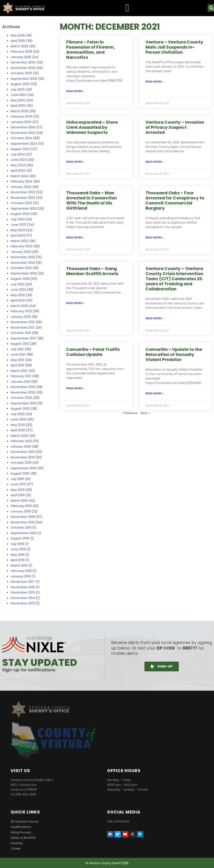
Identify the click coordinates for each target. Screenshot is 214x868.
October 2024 (21, 138)
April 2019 (18, 495)
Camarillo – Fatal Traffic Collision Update (93, 352)
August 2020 (20, 408)
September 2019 (23, 468)
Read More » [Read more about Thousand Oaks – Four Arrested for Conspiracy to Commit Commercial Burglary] (155, 237)
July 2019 (17, 479)
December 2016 (23, 587)
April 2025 (18, 106)
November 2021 (22, 327)
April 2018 (18, 560)
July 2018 (17, 544)
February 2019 (21, 506)
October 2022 (21, 268)
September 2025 (24, 79)
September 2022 (24, 273)
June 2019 (18, 484)
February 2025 (22, 116)
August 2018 (20, 538)
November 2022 (23, 262)
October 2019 (21, 463)
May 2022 (18, 295)
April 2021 (17, 365)
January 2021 (20, 381)
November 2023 (23, 198)
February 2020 (21, 441)
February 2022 (21, 311)
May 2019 (17, 490)
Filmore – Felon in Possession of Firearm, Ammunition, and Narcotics (91, 50)
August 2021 (20, 344)
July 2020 (18, 414)
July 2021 (17, 349)
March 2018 (19, 565)
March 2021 (19, 371)
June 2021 (18, 354)
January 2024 (21, 187)
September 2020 (24, 403)
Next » (145, 413)
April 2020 (18, 430)
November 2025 (23, 68)
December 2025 (23, 62)
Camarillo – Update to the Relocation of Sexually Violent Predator (174, 354)
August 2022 (20, 279)
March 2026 (19, 46)
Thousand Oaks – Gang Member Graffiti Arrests (92, 271)
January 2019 (21, 511)
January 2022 (21, 317)
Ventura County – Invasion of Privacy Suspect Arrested (175, 127)
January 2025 (21, 122)
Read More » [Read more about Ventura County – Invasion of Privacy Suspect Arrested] (155, 162)
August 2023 (20, 214)
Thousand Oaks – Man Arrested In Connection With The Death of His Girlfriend (92, 200)
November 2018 (23, 522)
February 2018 (21, 571)
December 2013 (23, 603)
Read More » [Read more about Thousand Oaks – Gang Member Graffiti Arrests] (75, 303)
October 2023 (21, 203)
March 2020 (19, 436)
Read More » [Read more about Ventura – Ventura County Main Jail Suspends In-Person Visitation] (155, 82)
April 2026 (18, 41)
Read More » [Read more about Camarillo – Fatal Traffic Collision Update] (75, 388)
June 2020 (18, 419)
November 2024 (23, 133)
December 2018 (23, 517)
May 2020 (18, 425)
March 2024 (20, 176)
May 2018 (17, 555)
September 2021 (23, 338)
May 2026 (18, 35)
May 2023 (18, 230)
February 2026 (21, 51)
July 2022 (17, 284)
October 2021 (21, 333)
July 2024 (18, 154)
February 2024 (22, 181)
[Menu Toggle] (127, 8)
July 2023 (18, 219)
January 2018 (21, 576)
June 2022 (18, 289)
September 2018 (23, 533)
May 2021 (17, 360)
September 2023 (24, 208)
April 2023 (18, 235)
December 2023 (23, 192)
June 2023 (18, 225)
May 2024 (18, 165)
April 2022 (18, 300)
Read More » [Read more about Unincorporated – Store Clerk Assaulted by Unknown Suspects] (75, 162)
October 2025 (21, 73)
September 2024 (24, 143)
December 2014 (23, 598)
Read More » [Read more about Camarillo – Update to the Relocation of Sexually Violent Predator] (155, 393)
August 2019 (20, 473)
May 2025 (18, 100)
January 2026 (21, 57)
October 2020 (21, 398)
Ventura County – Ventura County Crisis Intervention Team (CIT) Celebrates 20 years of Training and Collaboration (174, 279)
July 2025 (18, 89)
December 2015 (23, 592)
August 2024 (20, 149)
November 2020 (23, 392)
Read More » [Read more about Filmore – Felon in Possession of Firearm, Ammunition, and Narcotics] (75, 91)
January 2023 (21, 252)
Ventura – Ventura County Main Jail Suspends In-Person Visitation (174, 47)
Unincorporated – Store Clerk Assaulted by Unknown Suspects (92, 127)
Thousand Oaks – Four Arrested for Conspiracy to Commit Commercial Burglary (175, 200)
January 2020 (21, 446)
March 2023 (19, 241)
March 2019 (19, 500)
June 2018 (18, 549)
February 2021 (21, 376)
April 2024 (18, 170)
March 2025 (20, 111)
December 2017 (23, 582)
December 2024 (23, 127)
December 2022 (23, 257)
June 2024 (19, 160)
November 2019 (23, 457)
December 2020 (23, 387)
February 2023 (21, 246)
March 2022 (19, 306)
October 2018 (21, 527)
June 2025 (19, 95)
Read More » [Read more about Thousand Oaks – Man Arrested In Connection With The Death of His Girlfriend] (75, 237)
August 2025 (20, 84)
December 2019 (23, 452)
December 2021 (23, 322)
